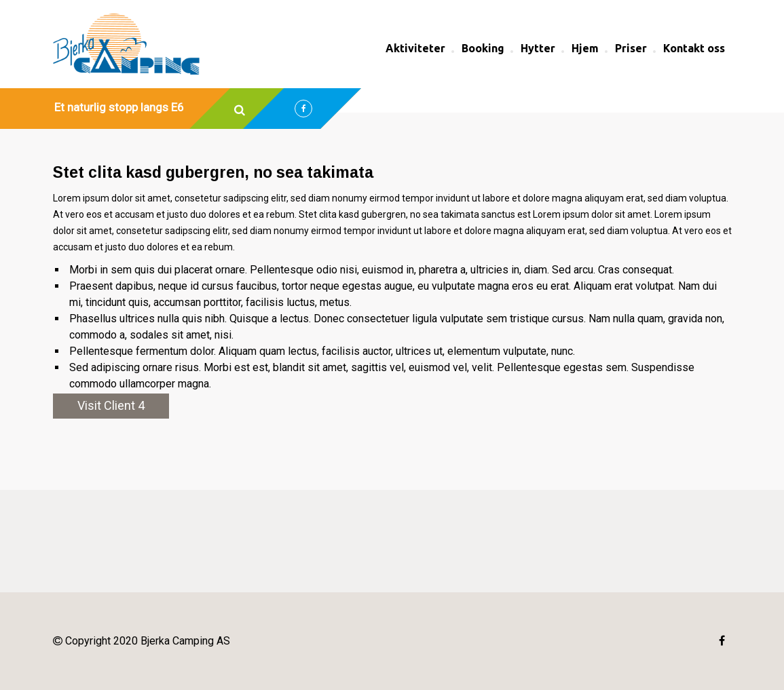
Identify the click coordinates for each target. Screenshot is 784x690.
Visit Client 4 (111, 405)
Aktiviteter (415, 48)
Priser (631, 48)
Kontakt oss (694, 48)
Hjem (585, 48)
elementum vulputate (497, 351)
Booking (483, 48)
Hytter (538, 48)
